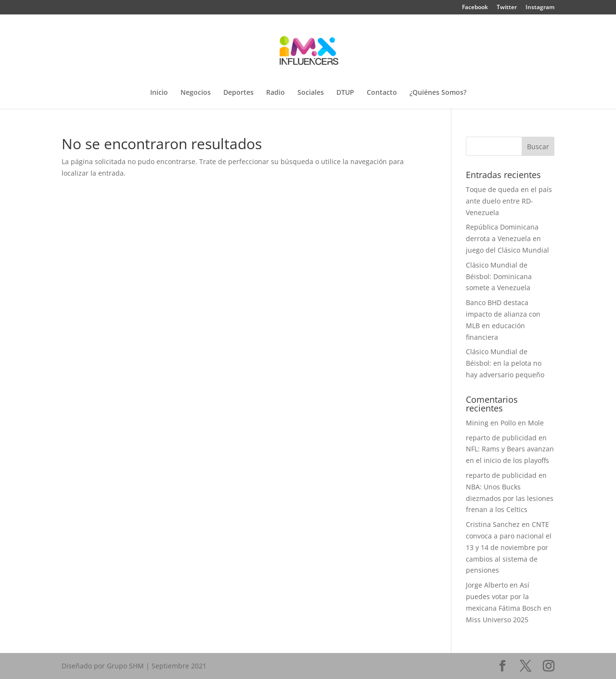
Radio (276, 93)
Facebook (475, 8)
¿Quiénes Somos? (438, 93)
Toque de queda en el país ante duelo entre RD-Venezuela (509, 201)
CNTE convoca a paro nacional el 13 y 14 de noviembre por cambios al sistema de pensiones (509, 547)
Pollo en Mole (522, 423)
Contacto (382, 93)
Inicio (159, 93)
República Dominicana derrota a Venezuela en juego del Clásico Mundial (507, 238)
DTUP (345, 93)
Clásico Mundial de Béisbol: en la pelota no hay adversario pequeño (505, 363)
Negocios (196, 93)
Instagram (540, 8)
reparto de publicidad (501, 438)
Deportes (238, 93)
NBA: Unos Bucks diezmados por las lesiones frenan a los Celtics (510, 498)
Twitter (507, 8)
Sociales (311, 93)
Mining (477, 423)
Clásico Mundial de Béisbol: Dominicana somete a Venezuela (499, 276)
